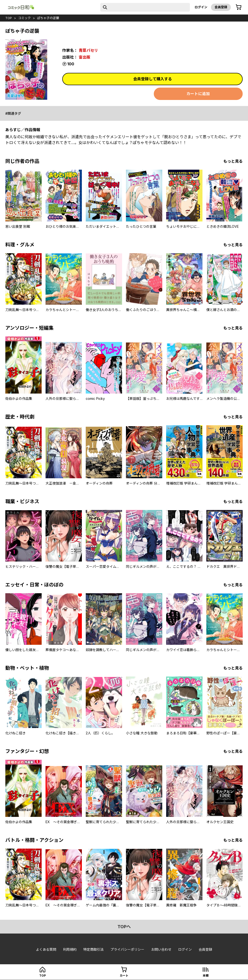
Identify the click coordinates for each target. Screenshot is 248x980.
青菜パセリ (88, 50)
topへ (124, 927)
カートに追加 (198, 94)
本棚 (206, 976)
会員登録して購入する (153, 79)
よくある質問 (46, 949)
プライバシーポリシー (127, 949)
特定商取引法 (93, 949)
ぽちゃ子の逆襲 (48, 18)
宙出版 (85, 57)
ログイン (201, 7)
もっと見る (233, 161)
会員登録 (221, 7)
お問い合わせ (161, 949)
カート (124, 976)
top (9, 18)
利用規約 (70, 949)
